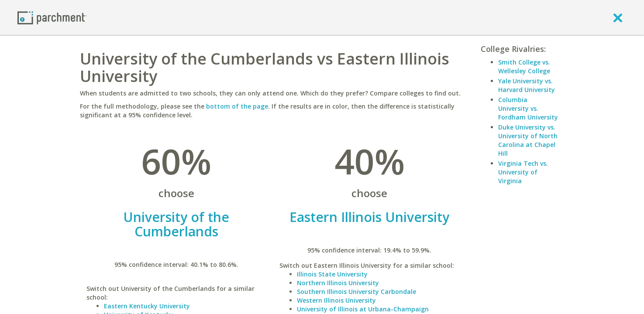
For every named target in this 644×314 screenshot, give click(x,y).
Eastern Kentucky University (147, 306)
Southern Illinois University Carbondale (356, 292)
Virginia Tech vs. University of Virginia (523, 172)
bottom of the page (237, 106)
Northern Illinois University (338, 283)
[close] (618, 17)
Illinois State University (332, 274)
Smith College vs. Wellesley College (524, 67)
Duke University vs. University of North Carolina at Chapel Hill (528, 140)
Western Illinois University (336, 300)
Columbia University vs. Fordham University (528, 108)
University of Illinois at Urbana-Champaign (363, 309)
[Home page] (52, 17)
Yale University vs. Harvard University (527, 85)
